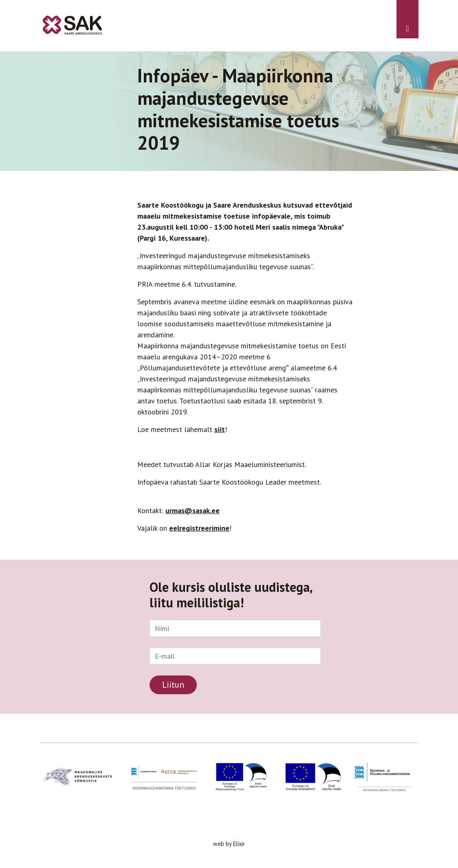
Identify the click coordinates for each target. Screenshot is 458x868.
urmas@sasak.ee (193, 510)
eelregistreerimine (199, 528)
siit (220, 429)
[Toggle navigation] (407, 19)
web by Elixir (229, 844)
